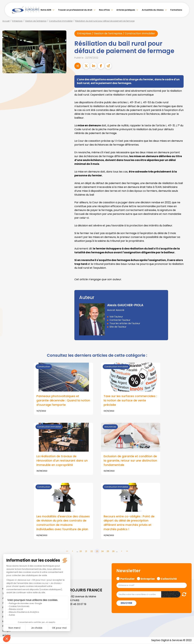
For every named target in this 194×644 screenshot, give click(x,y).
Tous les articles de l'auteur (125, 324)
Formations (176, 10)
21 (86, 552)
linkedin (188, 316)
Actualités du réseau (153, 10)
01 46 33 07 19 (79, 605)
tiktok (188, 341)
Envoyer (126, 604)
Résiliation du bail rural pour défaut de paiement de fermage (105, 21)
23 (97, 552)
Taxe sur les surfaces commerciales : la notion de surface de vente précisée (130, 401)
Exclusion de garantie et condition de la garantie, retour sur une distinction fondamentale (130, 461)
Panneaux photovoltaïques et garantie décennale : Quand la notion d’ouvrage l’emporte (63, 401)
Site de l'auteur (118, 327)
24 (102, 552)
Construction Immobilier (61, 21)
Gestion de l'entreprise (36, 21)
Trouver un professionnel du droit (75, 10)
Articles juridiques (126, 10)
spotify (188, 335)
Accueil (6, 21)
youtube (188, 322)
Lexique (7, 631)
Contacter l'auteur (120, 320)
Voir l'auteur (116, 317)
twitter (188, 309)
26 (113, 552)
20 (81, 552)
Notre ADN (46, 10)
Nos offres (104, 10)
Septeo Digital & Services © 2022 (171, 641)
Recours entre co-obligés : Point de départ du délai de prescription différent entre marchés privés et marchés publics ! (129, 523)
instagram (188, 328)
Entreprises (17, 21)
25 (108, 552)
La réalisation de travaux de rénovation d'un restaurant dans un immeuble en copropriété (62, 461)
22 (92, 552)
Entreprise (148, 579)
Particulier (127, 579)
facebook (188, 303)
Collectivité (169, 579)
